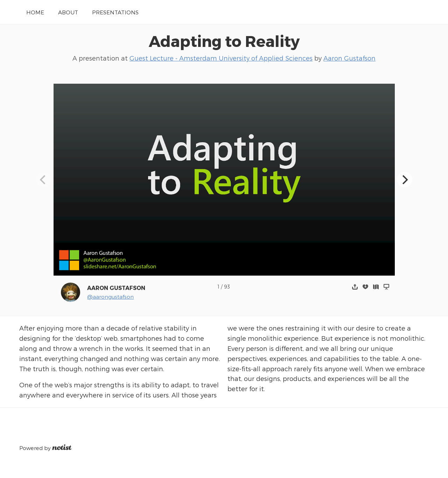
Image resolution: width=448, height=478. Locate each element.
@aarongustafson (110, 296)
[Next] (405, 180)
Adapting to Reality (224, 41)
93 (227, 287)
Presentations (115, 12)
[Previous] (44, 180)
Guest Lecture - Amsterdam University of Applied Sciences (221, 58)
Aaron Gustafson (349, 58)
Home (35, 12)
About (68, 12)
